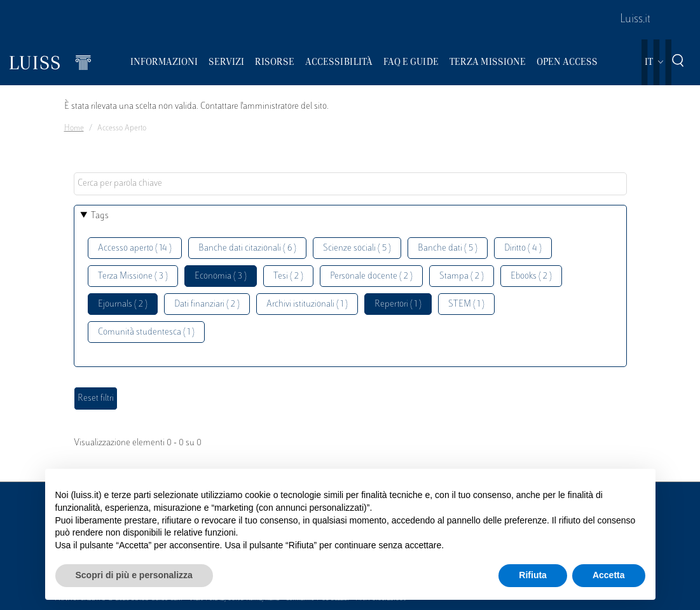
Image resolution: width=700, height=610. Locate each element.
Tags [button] (100, 216)
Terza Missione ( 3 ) (133, 276)
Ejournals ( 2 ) (123, 304)
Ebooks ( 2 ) (531, 276)
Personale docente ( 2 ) (371, 276)
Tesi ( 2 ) (288, 276)
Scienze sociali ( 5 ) (357, 248)
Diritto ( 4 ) (523, 248)
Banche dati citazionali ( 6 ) (247, 248)
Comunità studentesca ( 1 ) (146, 332)
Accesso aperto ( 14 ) (135, 248)
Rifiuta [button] (533, 575)
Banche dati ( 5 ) (448, 248)
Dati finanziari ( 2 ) (207, 304)
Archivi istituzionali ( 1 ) (307, 304)
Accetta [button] (609, 575)
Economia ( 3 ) (221, 276)
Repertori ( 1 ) (398, 304)
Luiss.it (635, 20)
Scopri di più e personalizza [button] (134, 575)
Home (74, 128)
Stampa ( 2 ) (462, 276)
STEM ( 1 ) (466, 304)
